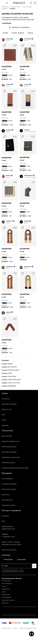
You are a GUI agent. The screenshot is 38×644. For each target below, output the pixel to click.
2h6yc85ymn (28, 175)
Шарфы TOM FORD (9, 376)
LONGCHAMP (6, 595)
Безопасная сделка (9, 447)
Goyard (4, 586)
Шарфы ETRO (7, 373)
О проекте (6, 399)
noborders (28, 39)
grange (26, 221)
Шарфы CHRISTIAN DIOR (11, 380)
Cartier (4, 592)
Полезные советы (8, 463)
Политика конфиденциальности (28, 628)
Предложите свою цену (11, 457)
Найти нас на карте (9, 550)
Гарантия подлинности (10, 441)
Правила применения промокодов (15, 468)
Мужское (5, 7)
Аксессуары (27, 7)
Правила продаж (6, 628)
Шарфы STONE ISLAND (10, 370)
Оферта (15, 628)
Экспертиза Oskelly (9, 484)
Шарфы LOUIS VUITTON (11, 383)
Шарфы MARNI (7, 364)
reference (9, 221)
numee (8, 84)
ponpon (9, 130)
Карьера (5, 425)
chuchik (27, 130)
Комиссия (5, 495)
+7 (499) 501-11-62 (8, 537)
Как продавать (7, 479)
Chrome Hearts (6, 581)
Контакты (5, 516)
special (9, 312)
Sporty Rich (5, 603)
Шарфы (4, 8)
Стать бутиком (7, 500)
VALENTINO (16, 7)
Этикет (4, 420)
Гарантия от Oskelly (9, 404)
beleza (8, 39)
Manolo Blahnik (6, 597)
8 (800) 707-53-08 (8, 529)
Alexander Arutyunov (8, 600)
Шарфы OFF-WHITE (9, 367)
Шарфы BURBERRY (9, 386)
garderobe (10, 267)
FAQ (3, 521)
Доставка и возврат (9, 452)
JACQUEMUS (6, 589)
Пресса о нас (7, 409)
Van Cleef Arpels (7, 584)
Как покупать (7, 436)
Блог (3, 415)
